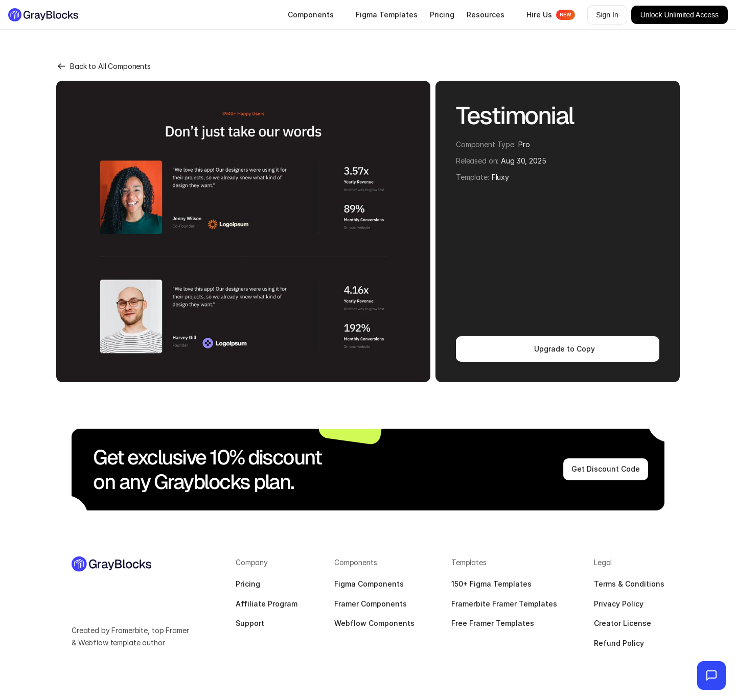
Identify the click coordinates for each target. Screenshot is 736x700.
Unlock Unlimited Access (680, 15)
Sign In (607, 15)
